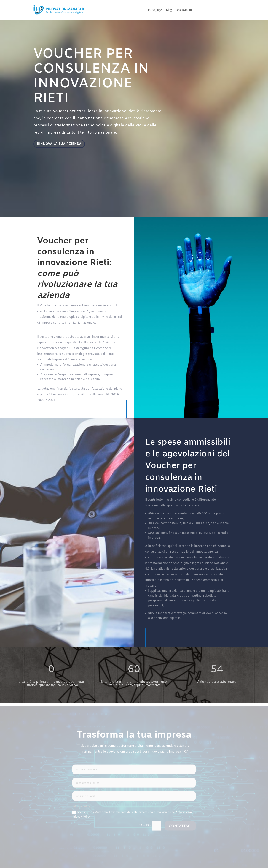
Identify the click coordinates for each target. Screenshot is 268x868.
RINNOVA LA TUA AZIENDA (60, 144)
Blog (169, 10)
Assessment (184, 10)
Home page (154, 10)
